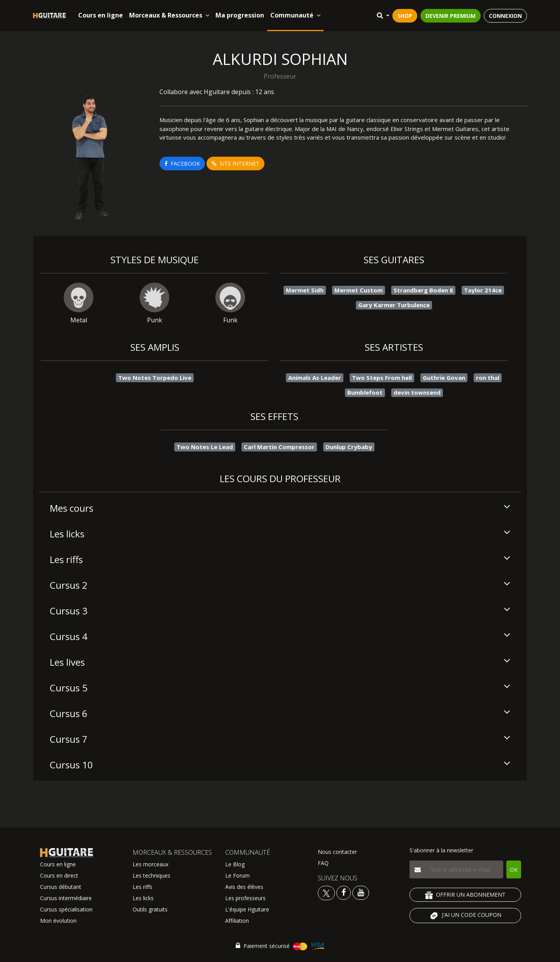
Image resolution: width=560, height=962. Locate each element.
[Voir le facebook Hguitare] (344, 892)
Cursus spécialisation (66, 909)
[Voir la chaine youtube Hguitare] (361, 892)
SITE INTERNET (235, 164)
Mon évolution (58, 921)
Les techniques (151, 875)
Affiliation (237, 921)
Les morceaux (150, 864)
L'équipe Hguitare (247, 909)
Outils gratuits (150, 909)
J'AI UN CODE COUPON (465, 916)
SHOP (405, 16)
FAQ (323, 863)
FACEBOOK (182, 164)
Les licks (143, 898)
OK (514, 870)
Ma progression (240, 15)
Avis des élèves (244, 887)
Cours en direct (59, 875)
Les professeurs (245, 898)
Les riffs (143, 887)
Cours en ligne (101, 15)
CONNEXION (505, 16)
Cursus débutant (61, 887)
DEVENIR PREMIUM (451, 16)
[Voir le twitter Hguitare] (327, 892)
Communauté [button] (295, 15)
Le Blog (235, 864)
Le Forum (237, 875)
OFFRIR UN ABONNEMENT (465, 895)
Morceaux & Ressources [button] (169, 15)
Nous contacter (337, 852)
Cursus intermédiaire (66, 898)
